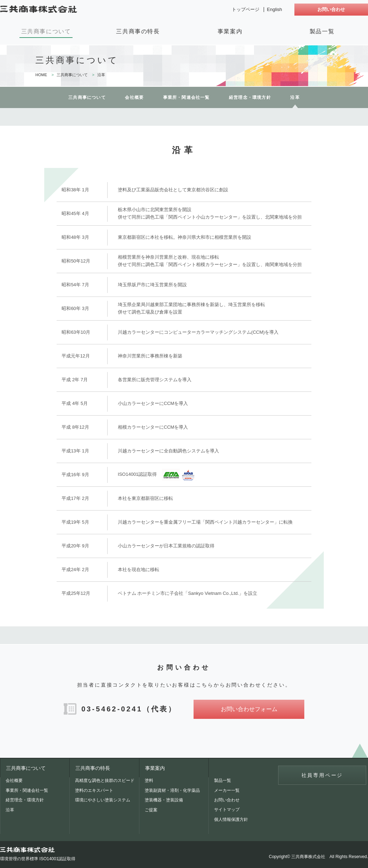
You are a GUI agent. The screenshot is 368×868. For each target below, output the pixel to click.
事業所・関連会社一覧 (186, 97)
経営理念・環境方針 (250, 97)
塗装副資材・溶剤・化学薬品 (172, 790)
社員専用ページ (322, 775)
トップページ (246, 9)
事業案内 (230, 31)
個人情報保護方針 (231, 819)
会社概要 (134, 97)
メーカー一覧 (227, 790)
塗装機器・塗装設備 (164, 800)
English (274, 9)
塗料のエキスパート (94, 790)
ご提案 (151, 810)
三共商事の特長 (138, 31)
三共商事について (46, 31)
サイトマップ (227, 810)
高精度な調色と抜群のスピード (105, 780)
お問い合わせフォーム (249, 709)
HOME (41, 75)
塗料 (149, 780)
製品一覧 (322, 31)
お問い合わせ (331, 9)
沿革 (10, 810)
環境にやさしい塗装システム (103, 800)
